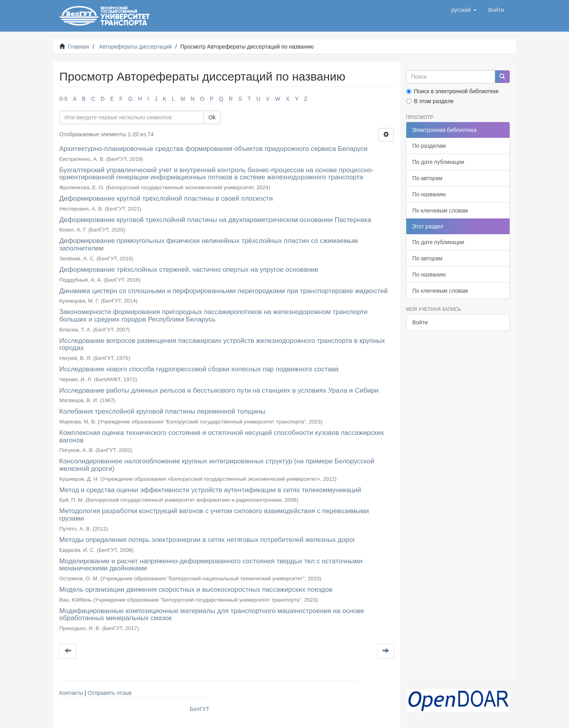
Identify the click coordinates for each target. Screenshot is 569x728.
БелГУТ (200, 709)
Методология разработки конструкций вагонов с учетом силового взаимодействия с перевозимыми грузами (214, 515)
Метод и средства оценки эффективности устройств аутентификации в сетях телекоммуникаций (210, 490)
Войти (420, 322)
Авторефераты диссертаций (136, 47)
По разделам (429, 146)
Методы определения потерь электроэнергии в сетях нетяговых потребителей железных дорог (207, 540)
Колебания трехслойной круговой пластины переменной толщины (162, 411)
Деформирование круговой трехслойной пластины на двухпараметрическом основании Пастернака (215, 220)
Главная (78, 47)
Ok (212, 117)
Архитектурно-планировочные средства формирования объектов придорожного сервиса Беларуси (213, 149)
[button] (464, 10)
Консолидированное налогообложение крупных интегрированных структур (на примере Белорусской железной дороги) (217, 465)
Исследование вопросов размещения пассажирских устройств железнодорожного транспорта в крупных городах (222, 344)
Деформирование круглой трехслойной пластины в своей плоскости (166, 198)
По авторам (428, 178)
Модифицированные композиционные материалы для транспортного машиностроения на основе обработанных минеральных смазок (212, 615)
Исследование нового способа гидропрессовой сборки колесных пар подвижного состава (199, 369)
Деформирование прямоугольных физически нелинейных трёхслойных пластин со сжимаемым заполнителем (209, 245)
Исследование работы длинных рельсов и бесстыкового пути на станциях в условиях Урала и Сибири (219, 390)
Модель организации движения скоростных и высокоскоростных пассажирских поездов (196, 590)
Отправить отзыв (110, 693)
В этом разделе (430, 101)
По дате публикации (438, 162)
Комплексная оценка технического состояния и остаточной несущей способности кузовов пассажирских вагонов (222, 436)
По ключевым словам (440, 211)
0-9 (63, 99)
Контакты (71, 693)
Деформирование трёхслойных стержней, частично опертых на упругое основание (189, 270)
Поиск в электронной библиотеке (453, 91)
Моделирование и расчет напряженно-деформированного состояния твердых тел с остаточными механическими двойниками (211, 565)
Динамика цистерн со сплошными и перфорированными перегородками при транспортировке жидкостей (223, 291)
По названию (429, 194)
